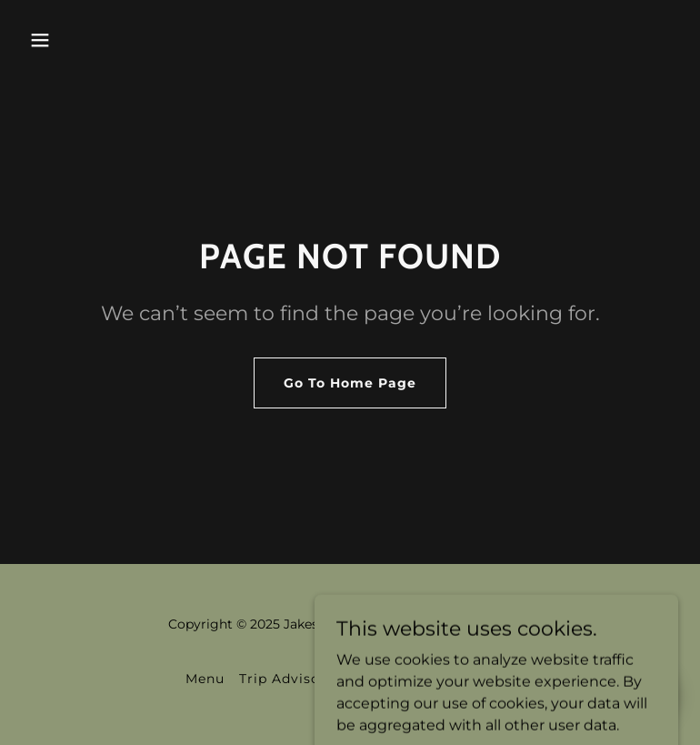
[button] (40, 40)
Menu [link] (205, 679)
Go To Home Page (350, 383)
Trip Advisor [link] (283, 679)
